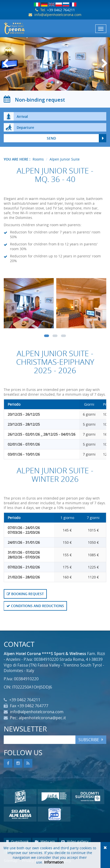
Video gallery (75, 841)
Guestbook (17, 841)
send (51, 138)
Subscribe (89, 740)
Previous (7, 69)
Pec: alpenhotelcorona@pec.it (38, 718)
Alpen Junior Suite (65, 159)
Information (54, 862)
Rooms (38, 159)
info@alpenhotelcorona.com (58, 15)
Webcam (45, 841)
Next (104, 69)
